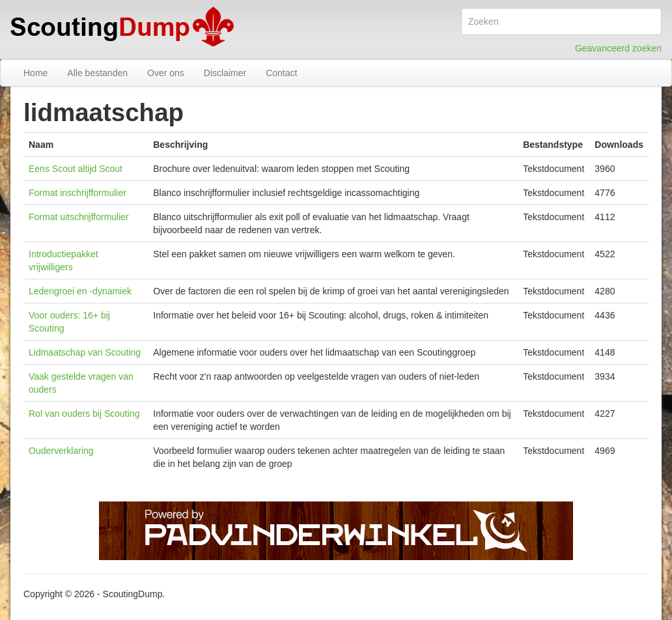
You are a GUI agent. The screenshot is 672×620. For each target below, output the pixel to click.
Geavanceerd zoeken (618, 48)
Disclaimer (225, 73)
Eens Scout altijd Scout (76, 169)
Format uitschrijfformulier (79, 217)
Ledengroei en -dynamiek (80, 291)
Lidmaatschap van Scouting (85, 352)
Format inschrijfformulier (77, 193)
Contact (281, 73)
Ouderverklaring (61, 451)
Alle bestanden (97, 73)
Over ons (166, 73)
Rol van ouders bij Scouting (84, 414)
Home (35, 73)
